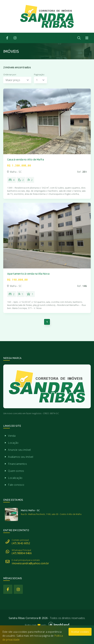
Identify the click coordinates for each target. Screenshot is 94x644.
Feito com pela (47, 624)
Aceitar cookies (80, 632)
